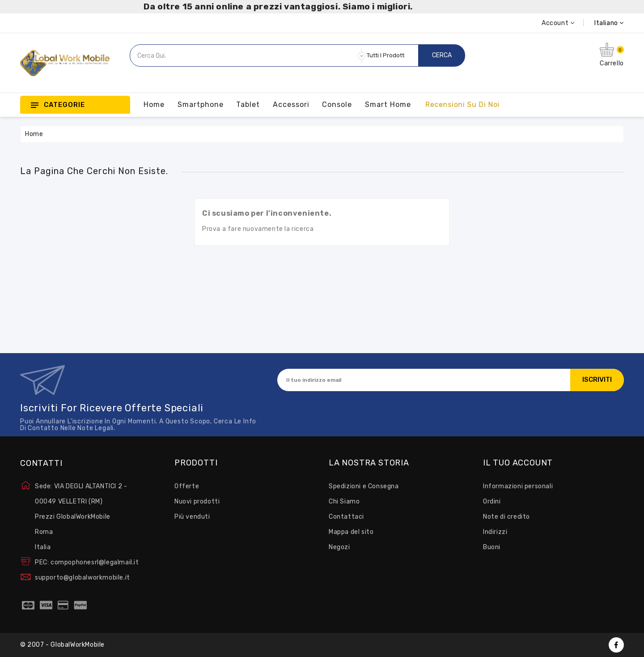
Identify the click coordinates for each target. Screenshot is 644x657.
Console (337, 105)
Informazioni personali (518, 486)
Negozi (339, 547)
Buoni (492, 547)
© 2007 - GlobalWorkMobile (62, 645)
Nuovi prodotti (197, 501)
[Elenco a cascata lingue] (599, 23)
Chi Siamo (344, 501)
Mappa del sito (351, 532)
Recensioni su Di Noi (462, 104)
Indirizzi (495, 532)
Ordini (492, 501)
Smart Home (388, 105)
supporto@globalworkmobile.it (83, 578)
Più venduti (192, 517)
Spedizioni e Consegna (364, 486)
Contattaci (346, 517)
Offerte (187, 486)
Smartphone (201, 105)
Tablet (248, 105)
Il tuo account (518, 463)
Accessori (291, 105)
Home (154, 105)
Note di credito (506, 517)
